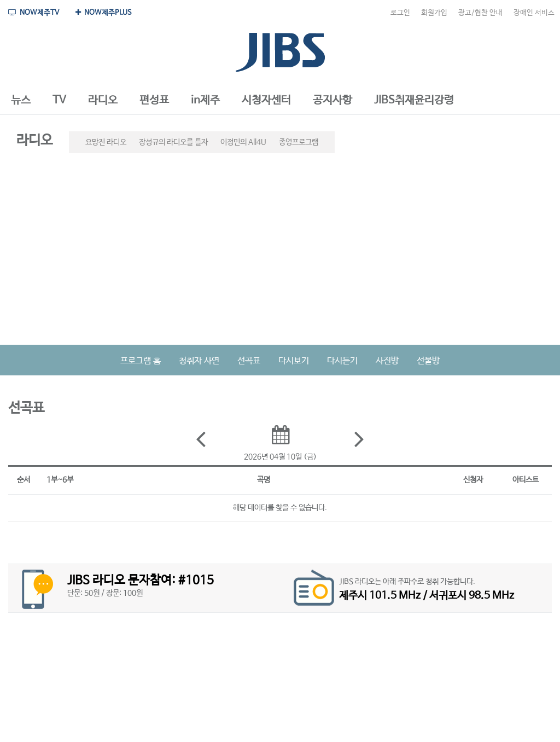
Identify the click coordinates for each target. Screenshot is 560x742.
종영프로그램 (299, 142)
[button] (21, 101)
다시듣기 (342, 361)
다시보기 (294, 361)
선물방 (428, 361)
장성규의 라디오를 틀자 (173, 142)
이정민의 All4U (243, 142)
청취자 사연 (199, 361)
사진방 (387, 361)
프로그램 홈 (141, 361)
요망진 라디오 (106, 142)
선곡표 (249, 361)
